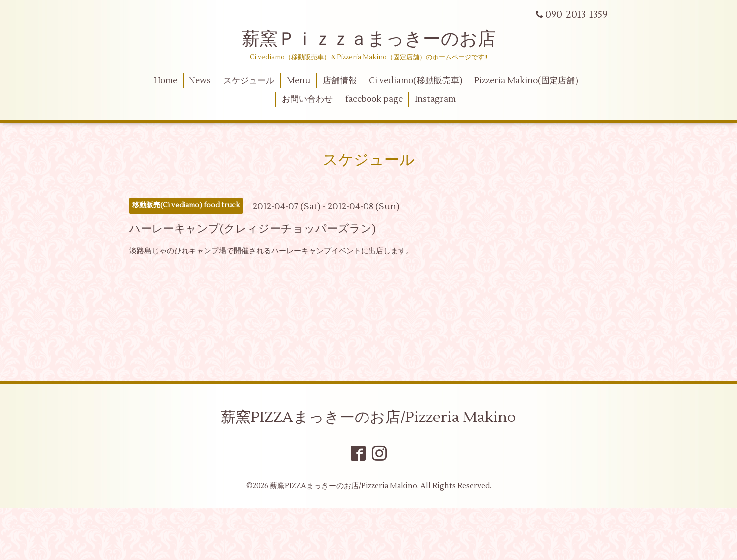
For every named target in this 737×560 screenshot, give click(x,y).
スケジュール (249, 81)
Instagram (435, 99)
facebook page (374, 99)
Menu (298, 81)
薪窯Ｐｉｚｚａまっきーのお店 (378, 39)
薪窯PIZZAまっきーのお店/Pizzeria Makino (368, 417)
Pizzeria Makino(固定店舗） (529, 81)
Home (165, 81)
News (200, 81)
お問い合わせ (307, 99)
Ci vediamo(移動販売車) (416, 81)
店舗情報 (340, 81)
